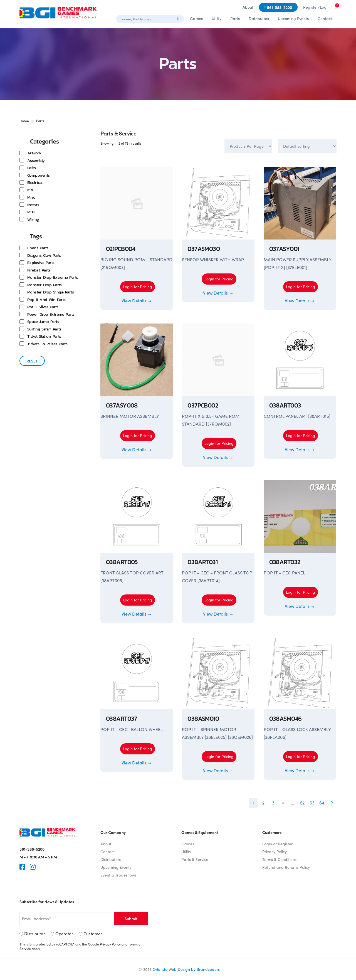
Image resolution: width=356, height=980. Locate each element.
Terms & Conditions (279, 859)
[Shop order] (307, 146)
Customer (93, 934)
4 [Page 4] (283, 803)
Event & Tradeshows (118, 875)
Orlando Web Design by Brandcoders (186, 969)
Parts (235, 18)
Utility (217, 18)
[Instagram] (33, 867)
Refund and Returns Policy (286, 867)
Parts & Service (195, 859)
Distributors (259, 18)
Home (24, 121)
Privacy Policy (275, 852)
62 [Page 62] (302, 803)
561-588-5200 (280, 7)
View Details (137, 301)
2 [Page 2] (263, 803)
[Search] (179, 19)
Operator (64, 934)
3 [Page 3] (273, 803)
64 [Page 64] (322, 803)
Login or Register (277, 844)
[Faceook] (22, 867)
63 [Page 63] (312, 803)
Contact (325, 18)
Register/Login (316, 7)
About (248, 7)
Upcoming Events (293, 18)
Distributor (35, 934)
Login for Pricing (138, 287)
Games (196, 18)
